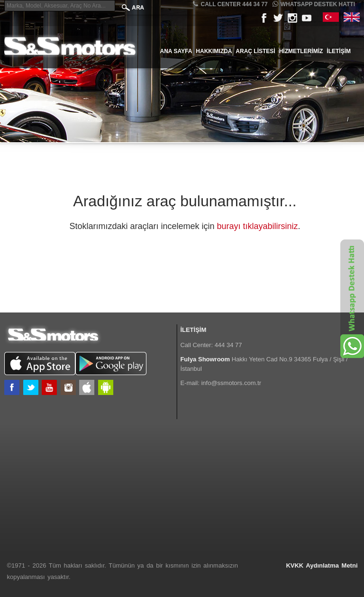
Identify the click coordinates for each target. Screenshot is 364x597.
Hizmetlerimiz (301, 51)
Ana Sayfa (176, 51)
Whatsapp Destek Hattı (314, 4)
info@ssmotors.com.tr (231, 383)
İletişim (339, 51)
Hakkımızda (214, 51)
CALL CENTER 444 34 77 (230, 4)
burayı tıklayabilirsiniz (258, 226)
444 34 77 (228, 345)
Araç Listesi (255, 51)
